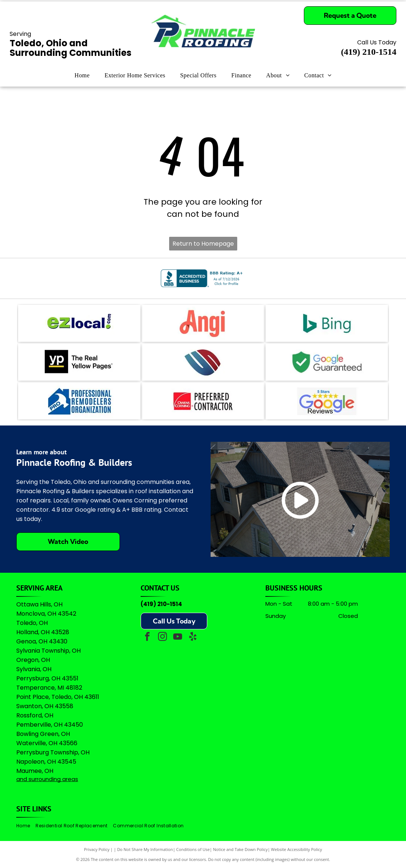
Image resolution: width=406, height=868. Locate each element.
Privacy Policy (97, 849)
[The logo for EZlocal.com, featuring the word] (79, 323)
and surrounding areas (47, 779)
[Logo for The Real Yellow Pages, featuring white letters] (79, 362)
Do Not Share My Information (145, 849)
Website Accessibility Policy (296, 849)
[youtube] (178, 638)
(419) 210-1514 (161, 604)
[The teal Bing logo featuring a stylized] (327, 323)
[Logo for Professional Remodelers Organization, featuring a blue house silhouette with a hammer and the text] (79, 401)
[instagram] (162, 638)
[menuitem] (82, 75)
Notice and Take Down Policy (241, 849)
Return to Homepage (203, 244)
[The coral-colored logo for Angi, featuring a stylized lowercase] (203, 323)
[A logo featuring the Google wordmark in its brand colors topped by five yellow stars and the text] (327, 401)
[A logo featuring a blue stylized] (203, 362)
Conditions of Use (193, 849)
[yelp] (193, 638)
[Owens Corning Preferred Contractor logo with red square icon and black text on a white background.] (203, 401)
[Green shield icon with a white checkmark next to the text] (327, 362)
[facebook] (147, 638)
